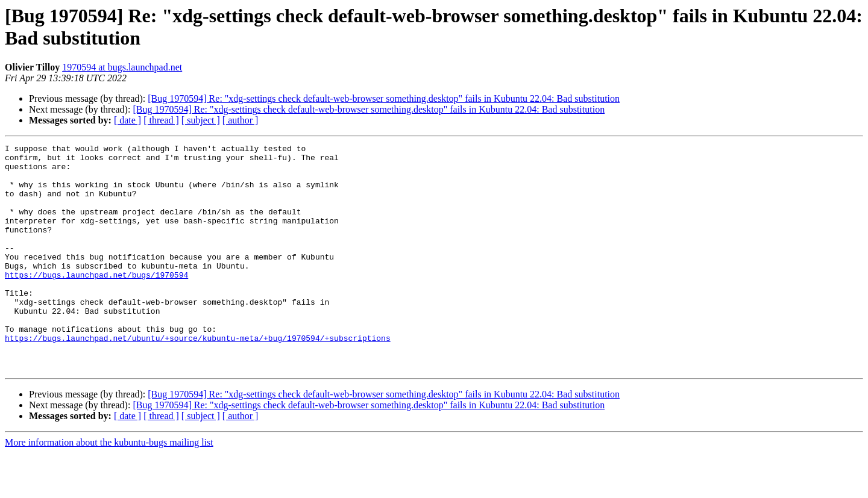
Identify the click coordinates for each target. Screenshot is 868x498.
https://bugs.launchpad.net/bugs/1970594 (96, 302)
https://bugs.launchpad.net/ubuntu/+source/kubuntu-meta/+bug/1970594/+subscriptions (198, 378)
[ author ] (241, 120)
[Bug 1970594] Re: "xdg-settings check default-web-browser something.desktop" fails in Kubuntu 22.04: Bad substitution (384, 98)
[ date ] (127, 120)
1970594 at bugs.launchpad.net (122, 67)
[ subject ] (201, 120)
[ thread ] (161, 120)
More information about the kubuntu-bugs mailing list (109, 487)
